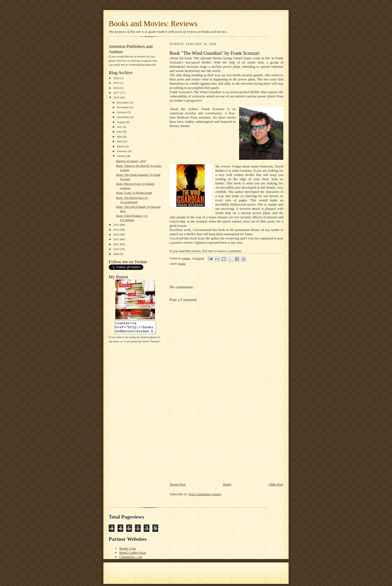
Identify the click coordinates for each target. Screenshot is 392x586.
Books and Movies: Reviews (153, 24)
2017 (117, 93)
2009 (117, 254)
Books (182, 264)
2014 (117, 230)
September (124, 117)
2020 (117, 78)
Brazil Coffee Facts (133, 553)
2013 (117, 234)
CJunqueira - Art (131, 557)
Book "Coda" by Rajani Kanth (134, 193)
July (120, 127)
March (121, 146)
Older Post (276, 484)
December (123, 102)
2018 (117, 88)
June (120, 131)
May (120, 137)
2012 (117, 239)
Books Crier (128, 548)
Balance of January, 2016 (131, 161)
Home (227, 484)
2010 (117, 249)
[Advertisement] (209, 445)
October (122, 112)
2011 (117, 244)
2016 (117, 97)
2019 (117, 83)
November (124, 107)
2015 (117, 225)
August (122, 122)
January (122, 156)
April (120, 141)
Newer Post (177, 484)
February (123, 151)
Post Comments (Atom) (205, 494)
